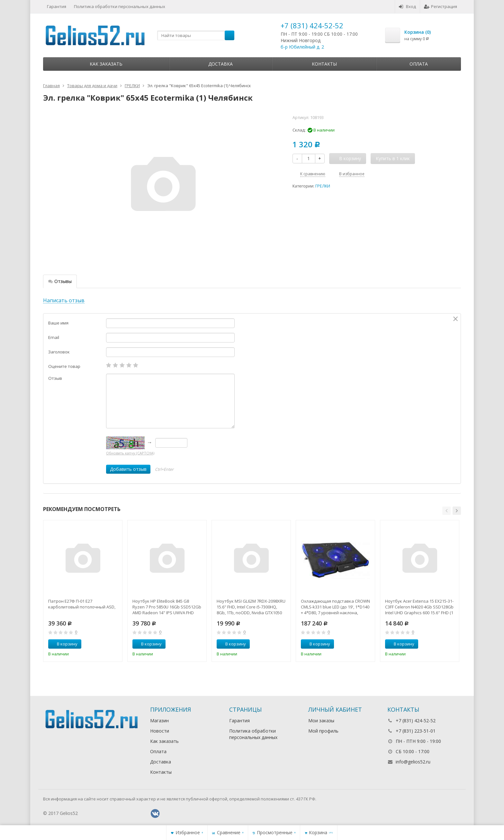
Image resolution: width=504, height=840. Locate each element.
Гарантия (57, 6)
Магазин (159, 721)
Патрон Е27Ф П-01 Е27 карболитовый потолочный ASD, (82, 604)
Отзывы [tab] (60, 281)
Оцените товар (64, 366)
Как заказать (106, 64)
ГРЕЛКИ (323, 186)
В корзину (64, 644)
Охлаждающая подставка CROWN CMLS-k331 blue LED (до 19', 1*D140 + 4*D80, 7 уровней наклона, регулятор (335, 607)
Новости (160, 731)
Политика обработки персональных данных (120, 6)
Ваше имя (58, 323)
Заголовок (59, 352)
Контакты (324, 64)
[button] (446, 511)
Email (54, 337)
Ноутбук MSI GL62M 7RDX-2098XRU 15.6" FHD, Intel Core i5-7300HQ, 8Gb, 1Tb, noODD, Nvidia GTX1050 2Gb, (251, 607)
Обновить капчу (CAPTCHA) (130, 453)
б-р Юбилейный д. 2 (302, 47)
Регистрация (441, 6)
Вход (407, 6)
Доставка (221, 64)
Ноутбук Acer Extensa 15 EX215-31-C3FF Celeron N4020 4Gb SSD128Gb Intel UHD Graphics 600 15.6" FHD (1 (419, 607)
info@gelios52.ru (413, 762)
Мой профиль (323, 731)
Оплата (419, 64)
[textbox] (196, 35)
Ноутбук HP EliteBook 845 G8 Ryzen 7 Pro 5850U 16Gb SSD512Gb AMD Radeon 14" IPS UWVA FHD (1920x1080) (167, 607)
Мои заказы (321, 721)
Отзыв (55, 378)
